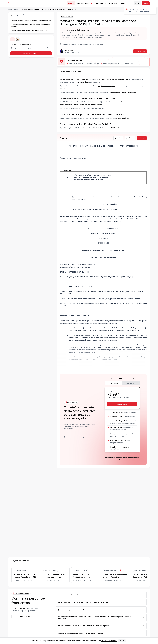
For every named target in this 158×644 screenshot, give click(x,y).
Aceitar (122, 641)
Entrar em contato (27, 616)
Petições (71, 3)
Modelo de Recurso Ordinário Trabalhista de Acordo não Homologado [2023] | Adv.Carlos (50, 9)
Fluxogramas (113, 3)
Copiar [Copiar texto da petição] (130, 138)
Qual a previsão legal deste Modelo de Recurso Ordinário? (30, 30)
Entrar (137, 3)
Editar (118, 138)
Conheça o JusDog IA (31, 53)
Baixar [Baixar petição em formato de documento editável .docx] (142, 138)
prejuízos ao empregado (106, 86)
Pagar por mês (113, 383)
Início (10, 9)
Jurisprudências (101, 3)
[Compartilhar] (144, 16)
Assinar (146, 3)
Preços (123, 3)
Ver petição (140, 51)
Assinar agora (122, 404)
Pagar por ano (131, 383)
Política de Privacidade (109, 641)
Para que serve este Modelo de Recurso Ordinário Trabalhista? (31, 21)
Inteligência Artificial (85, 3)
